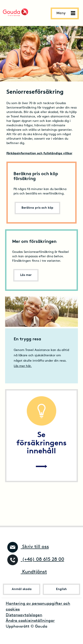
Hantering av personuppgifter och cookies (38, 607)
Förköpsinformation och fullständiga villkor (39, 154)
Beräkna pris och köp (37, 208)
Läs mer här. (23, 366)
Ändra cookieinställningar (30, 621)
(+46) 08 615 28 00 (36, 560)
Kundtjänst (27, 572)
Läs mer (26, 275)
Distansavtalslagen (24, 615)
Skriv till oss (28, 547)
